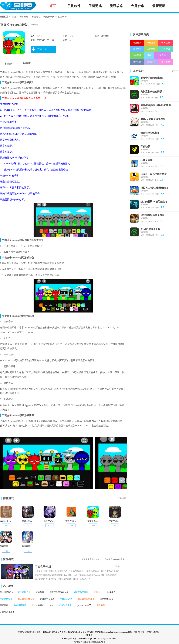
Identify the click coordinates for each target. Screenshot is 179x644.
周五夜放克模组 (81, 592)
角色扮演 (137, 43)
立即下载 (39, 49)
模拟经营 (137, 62)
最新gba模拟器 (107, 599)
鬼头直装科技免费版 (151, 92)
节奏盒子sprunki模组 (152, 78)
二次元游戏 (162, 55)
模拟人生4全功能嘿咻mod (154, 188)
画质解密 (4, 605)
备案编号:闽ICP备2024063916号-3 (89, 642)
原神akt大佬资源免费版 (153, 119)
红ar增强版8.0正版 (150, 229)
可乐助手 (98, 592)
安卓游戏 (24, 17)
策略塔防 (151, 49)
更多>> (175, 71)
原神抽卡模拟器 (47, 599)
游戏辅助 (36, 17)
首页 (14, 17)
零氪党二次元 (66, 599)
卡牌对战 (166, 49)
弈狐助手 (145, 147)
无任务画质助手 (7, 612)
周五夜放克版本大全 (59, 592)
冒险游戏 (151, 62)
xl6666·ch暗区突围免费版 (154, 174)
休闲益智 (166, 43)
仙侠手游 (137, 49)
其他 (149, 55)
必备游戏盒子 (65, 605)
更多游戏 (122, 498)
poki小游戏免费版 (150, 133)
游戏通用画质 (20, 605)
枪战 (52, 605)
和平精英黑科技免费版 (152, 215)
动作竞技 (151, 43)
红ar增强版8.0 (6, 592)
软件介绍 (9, 64)
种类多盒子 (113, 592)
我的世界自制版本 (86, 599)
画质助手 (101, 605)
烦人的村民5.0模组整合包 (154, 202)
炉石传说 (40, 592)
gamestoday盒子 (84, 605)
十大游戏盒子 (6, 599)
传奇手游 (137, 55)
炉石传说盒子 (24, 592)
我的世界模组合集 (26, 599)
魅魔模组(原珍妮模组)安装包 (156, 105)
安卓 (71, 36)
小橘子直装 (146, 160)
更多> (118, 566)
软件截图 (27, 63)
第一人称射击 (38, 605)
